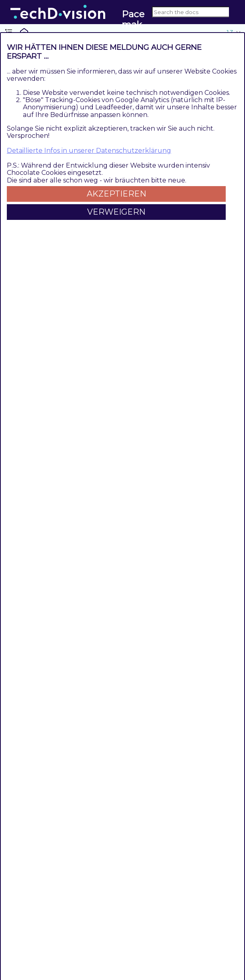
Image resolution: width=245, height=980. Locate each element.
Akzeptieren (116, 194)
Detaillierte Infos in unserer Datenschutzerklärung (89, 151)
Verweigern (116, 212)
